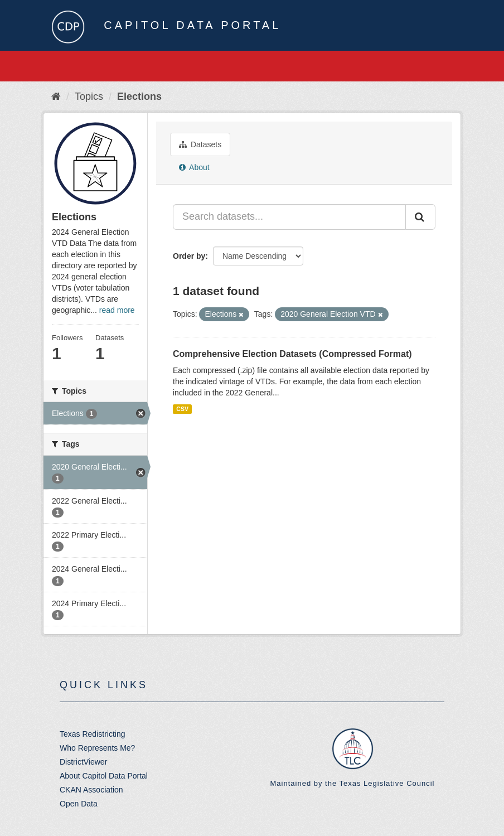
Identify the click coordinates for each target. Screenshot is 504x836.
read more (117, 310)
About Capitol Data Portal (104, 776)
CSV (182, 409)
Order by (189, 256)
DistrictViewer (83, 762)
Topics (89, 96)
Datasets (200, 144)
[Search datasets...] (289, 217)
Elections (139, 96)
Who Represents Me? (97, 748)
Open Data (79, 804)
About (194, 167)
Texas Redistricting (93, 734)
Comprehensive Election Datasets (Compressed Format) (292, 354)
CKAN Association (91, 790)
